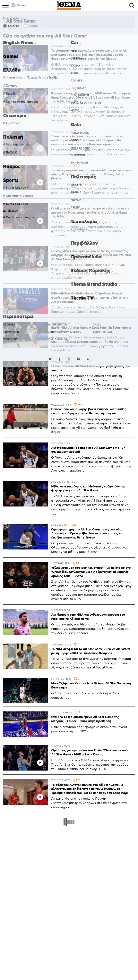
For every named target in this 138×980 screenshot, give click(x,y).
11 (79, 166)
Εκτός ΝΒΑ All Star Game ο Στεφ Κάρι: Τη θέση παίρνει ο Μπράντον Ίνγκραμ (91, 330)
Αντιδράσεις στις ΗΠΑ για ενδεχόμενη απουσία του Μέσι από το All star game (88, 617)
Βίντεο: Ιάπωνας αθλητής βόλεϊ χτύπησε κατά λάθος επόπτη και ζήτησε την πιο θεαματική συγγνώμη (89, 411)
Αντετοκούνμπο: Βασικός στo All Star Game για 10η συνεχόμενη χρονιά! (88, 450)
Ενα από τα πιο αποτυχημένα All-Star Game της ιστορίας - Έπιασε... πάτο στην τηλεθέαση (85, 719)
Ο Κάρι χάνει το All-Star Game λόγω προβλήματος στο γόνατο (91, 368)
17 (78, 781)
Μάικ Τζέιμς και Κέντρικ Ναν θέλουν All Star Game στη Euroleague (91, 686)
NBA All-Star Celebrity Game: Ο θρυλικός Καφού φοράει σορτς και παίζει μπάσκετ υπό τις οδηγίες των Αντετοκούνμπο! (90, 298)
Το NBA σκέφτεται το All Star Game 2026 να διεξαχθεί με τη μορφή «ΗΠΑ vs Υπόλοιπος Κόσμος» (91, 651)
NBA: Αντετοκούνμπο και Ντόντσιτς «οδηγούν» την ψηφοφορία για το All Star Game (88, 489)
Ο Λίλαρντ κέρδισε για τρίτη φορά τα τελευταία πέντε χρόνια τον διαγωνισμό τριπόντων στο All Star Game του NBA (90, 213)
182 (80, 405)
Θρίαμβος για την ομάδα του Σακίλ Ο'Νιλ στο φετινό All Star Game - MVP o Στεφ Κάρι (89, 752)
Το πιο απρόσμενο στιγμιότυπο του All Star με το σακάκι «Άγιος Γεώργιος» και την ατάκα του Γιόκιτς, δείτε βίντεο (91, 174)
